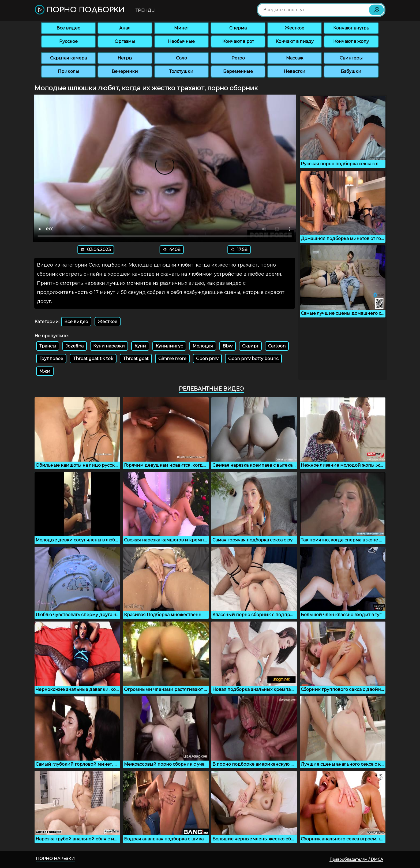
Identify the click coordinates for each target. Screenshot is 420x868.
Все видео (68, 28)
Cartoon (277, 346)
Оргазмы (125, 41)
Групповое (51, 359)
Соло (181, 58)
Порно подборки (80, 10)
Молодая (203, 346)
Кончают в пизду (295, 41)
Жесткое (295, 28)
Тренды (146, 10)
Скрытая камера (68, 58)
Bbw (228, 346)
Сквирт (250, 346)
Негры (125, 58)
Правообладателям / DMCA (356, 859)
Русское (68, 41)
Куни (140, 346)
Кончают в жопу (351, 41)
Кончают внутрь (351, 28)
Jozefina (75, 346)
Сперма (238, 28)
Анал (125, 28)
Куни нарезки (109, 346)
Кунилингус (169, 346)
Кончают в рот (238, 41)
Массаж (295, 58)
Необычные (181, 41)
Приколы (68, 71)
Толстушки (181, 71)
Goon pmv (207, 359)
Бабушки (351, 71)
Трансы (48, 346)
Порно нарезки (55, 858)
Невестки (295, 71)
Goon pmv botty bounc (253, 359)
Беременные (238, 71)
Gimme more (172, 359)
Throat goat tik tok (93, 359)
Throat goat (136, 359)
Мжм (45, 371)
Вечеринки (125, 71)
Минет (181, 28)
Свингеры (351, 58)
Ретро (238, 58)
